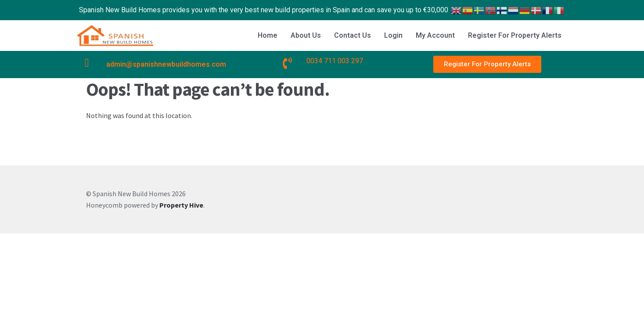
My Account (435, 35)
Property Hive (181, 205)
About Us (306, 35)
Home (268, 35)
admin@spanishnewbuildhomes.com (166, 64)
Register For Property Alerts (515, 35)
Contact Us (353, 35)
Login (393, 35)
